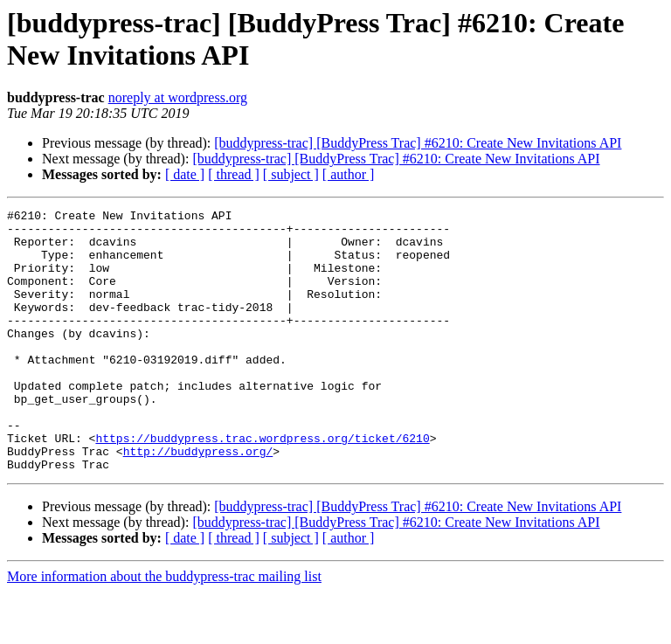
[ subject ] (291, 174)
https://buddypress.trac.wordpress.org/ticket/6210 (262, 485)
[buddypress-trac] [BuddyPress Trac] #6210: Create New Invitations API (418, 143)
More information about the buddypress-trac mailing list (164, 629)
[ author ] (349, 174)
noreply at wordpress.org (178, 97)
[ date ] (185, 174)
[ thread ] (234, 174)
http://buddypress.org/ (198, 501)
